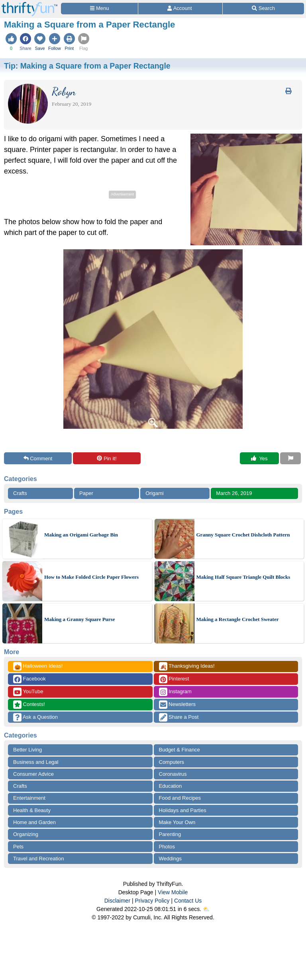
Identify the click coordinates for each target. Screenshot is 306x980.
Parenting (170, 834)
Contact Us (188, 901)
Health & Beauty (32, 810)
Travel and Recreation (38, 859)
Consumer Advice (33, 774)
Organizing (26, 834)
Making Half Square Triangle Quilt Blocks (243, 577)
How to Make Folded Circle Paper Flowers (91, 577)
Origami (155, 493)
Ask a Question (35, 717)
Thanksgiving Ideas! (187, 666)
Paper (86, 493)
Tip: (87, 66)
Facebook (29, 679)
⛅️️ (206, 909)
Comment (38, 458)
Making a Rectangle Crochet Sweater (238, 619)
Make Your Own (177, 822)
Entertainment (29, 798)
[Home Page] (29, 5)
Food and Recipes (180, 798)
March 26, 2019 (234, 493)
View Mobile (173, 892)
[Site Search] (263, 9)
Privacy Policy (152, 901)
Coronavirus (173, 774)
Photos (167, 847)
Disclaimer (117, 901)
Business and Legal (36, 762)
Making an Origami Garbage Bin (81, 535)
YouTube (28, 692)
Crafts (20, 493)
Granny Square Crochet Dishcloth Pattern (243, 535)
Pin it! (107, 458)
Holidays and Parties (183, 810)
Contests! (29, 705)
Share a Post (179, 717)
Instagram (175, 692)
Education (171, 786)
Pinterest (174, 679)
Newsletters (178, 705)
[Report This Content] (290, 458)
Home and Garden (34, 822)
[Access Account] (180, 9)
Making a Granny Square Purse (79, 619)
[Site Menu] (99, 9)
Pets (18, 847)
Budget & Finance (179, 750)
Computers (172, 762)
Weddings (171, 859)
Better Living (27, 750)
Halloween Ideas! (38, 666)
